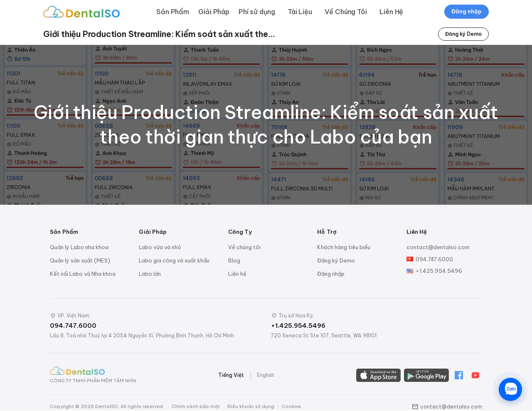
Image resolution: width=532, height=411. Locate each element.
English (266, 375)
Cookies (292, 406)
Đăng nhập (467, 11)
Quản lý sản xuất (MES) (80, 260)
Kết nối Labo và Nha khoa (83, 274)
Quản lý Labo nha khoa (79, 247)
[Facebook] (459, 375)
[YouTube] (475, 375)
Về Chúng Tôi (346, 12)
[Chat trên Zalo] (510, 389)
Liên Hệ (391, 12)
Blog (234, 260)
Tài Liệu (300, 12)
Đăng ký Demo (463, 34)
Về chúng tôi (244, 247)
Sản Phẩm (173, 12)
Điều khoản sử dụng (251, 406)
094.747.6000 (434, 259)
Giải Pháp (214, 12)
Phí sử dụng (257, 12)
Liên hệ (237, 274)
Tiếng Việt (231, 375)
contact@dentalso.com (438, 247)
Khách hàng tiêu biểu (344, 247)
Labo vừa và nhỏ (160, 247)
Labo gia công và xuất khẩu (174, 260)
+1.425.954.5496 (439, 271)
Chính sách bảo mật (196, 406)
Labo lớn (150, 274)
